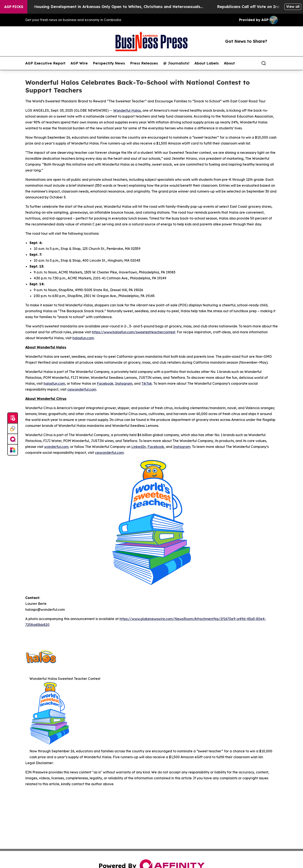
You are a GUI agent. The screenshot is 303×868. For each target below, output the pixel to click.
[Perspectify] (13, 429)
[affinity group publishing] (13, 439)
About (229, 63)
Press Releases (144, 63)
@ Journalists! (176, 63)
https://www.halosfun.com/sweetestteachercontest (134, 332)
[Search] (264, 63)
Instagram (124, 383)
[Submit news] (13, 418)
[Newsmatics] (13, 450)
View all (293, 7)
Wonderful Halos (127, 110)
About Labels (207, 63)
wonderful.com (56, 447)
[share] (275, 63)
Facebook (105, 383)
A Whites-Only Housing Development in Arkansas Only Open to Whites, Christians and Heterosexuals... (108, 7)
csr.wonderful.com (82, 389)
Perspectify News (109, 63)
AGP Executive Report (45, 63)
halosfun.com (83, 338)
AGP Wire (79, 63)
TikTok (147, 383)
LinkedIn (139, 447)
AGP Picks (14, 7)
